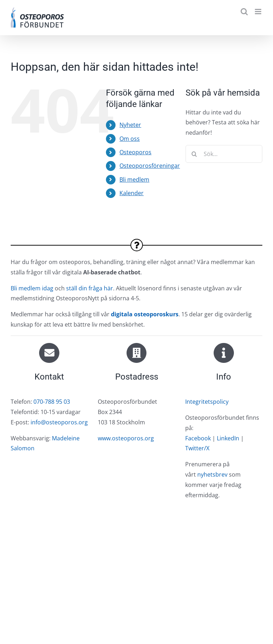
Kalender (132, 193)
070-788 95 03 (52, 402)
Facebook (198, 438)
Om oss (130, 139)
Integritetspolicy (207, 402)
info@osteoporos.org (59, 422)
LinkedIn (228, 438)
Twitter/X (197, 448)
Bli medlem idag (32, 288)
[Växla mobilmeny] (259, 12)
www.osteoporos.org (126, 438)
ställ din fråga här (90, 288)
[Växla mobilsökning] (244, 12)
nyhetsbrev (212, 474)
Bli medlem (134, 179)
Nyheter (130, 125)
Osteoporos (135, 152)
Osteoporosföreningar (150, 166)
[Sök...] (224, 154)
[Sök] (194, 154)
